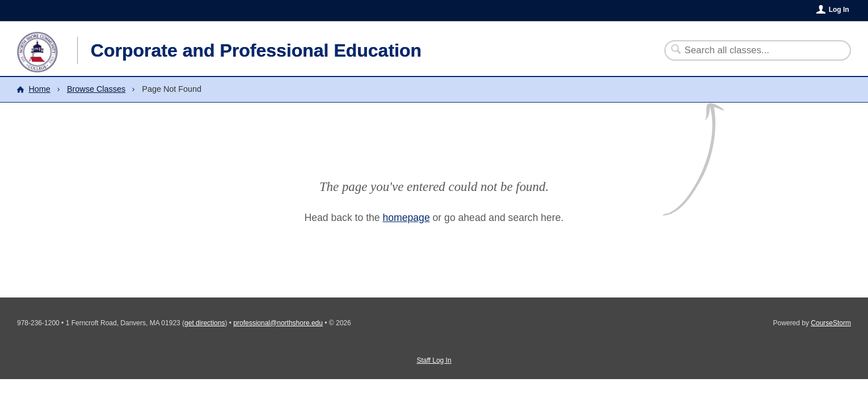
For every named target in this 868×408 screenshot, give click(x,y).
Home (39, 89)
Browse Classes (96, 89)
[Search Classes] (751, 50)
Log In (839, 10)
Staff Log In (434, 360)
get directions (205, 323)
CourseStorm (831, 323)
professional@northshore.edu (278, 323)
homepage (406, 218)
